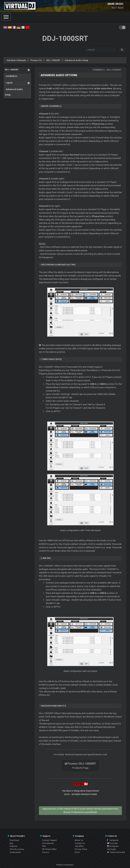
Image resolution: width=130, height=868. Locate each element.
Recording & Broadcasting (58, 265)
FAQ (44, 846)
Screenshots (15, 852)
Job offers (79, 846)
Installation (11, 76)
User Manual (48, 843)
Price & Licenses (17, 849)
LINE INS (46, 558)
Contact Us (80, 843)
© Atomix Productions (65, 865)
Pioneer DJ (36, 60)
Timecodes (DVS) (51, 359)
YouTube (112, 843)
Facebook (113, 840)
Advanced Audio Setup (76, 60)
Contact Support (50, 840)
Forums (46, 852)
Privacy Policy (81, 849)
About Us (79, 840)
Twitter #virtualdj (116, 852)
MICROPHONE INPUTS (54, 706)
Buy (11, 843)
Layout (9, 83)
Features (14, 846)
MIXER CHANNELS (51, 106)
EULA (77, 852)
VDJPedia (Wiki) (49, 849)
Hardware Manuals (16, 60)
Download (14, 840)
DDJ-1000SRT (53, 60)
